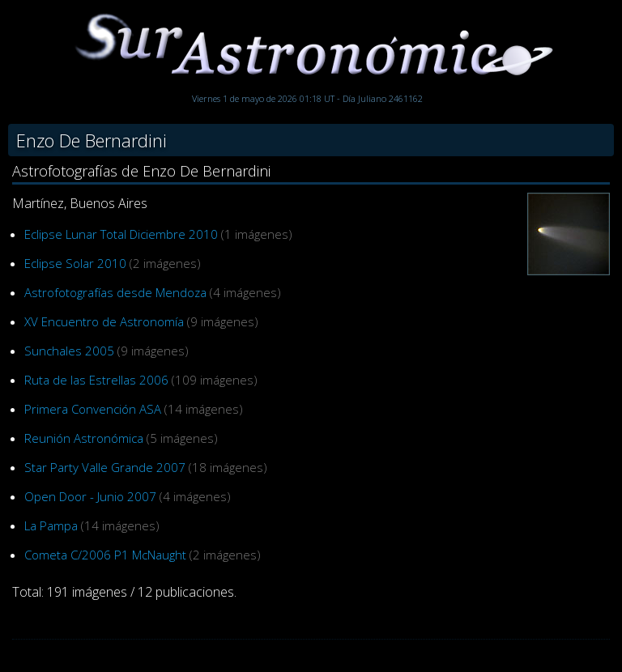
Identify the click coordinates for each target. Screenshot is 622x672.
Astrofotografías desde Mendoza (115, 292)
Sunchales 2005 (69, 351)
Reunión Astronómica (84, 438)
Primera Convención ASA (93, 409)
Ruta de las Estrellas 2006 (96, 380)
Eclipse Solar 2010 (75, 263)
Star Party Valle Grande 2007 (105, 467)
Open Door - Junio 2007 (90, 496)
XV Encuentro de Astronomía (104, 321)
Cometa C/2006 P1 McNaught (105, 555)
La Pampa (51, 525)
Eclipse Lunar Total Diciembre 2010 (121, 234)
